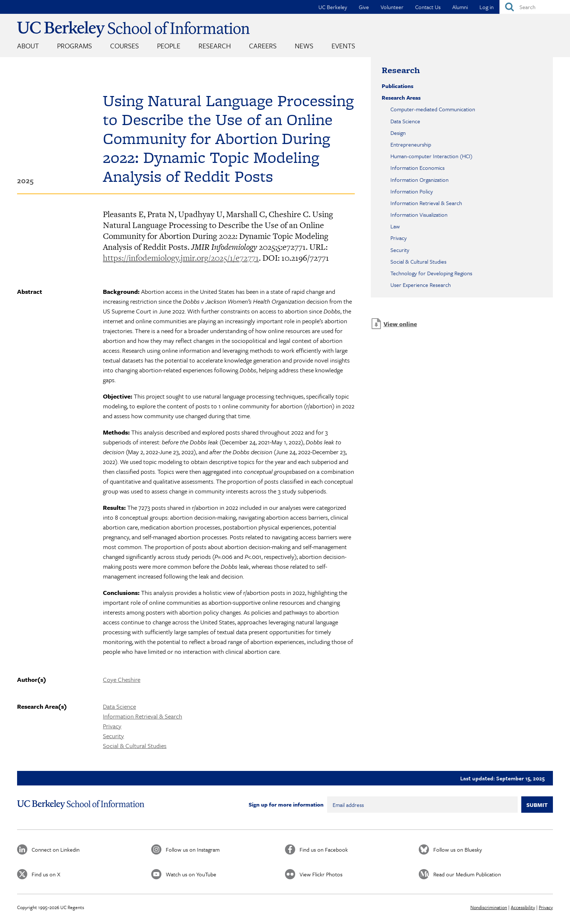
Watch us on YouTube (191, 874)
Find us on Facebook (324, 849)
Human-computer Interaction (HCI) (431, 156)
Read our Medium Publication (467, 874)
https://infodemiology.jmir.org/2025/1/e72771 (181, 258)
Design (398, 133)
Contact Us (428, 7)
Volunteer (392, 7)
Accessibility (523, 907)
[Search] (535, 7)
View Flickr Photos (321, 874)
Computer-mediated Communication (433, 109)
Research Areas (401, 97)
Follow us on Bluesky (458, 849)
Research (215, 46)
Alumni (460, 7)
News (304, 46)
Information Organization (420, 180)
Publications (398, 86)
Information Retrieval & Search (142, 716)
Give (364, 7)
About (28, 46)
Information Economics (418, 168)
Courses (125, 46)
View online (400, 324)
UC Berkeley (333, 7)
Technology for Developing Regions (431, 273)
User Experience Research (421, 285)
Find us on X (46, 874)
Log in (487, 7)
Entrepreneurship (411, 144)
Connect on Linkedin (56, 849)
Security (113, 736)
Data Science (119, 706)
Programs (75, 46)
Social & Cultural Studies (135, 746)
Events (343, 46)
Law (395, 226)
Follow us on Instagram (193, 849)
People (169, 46)
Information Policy (412, 191)
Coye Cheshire (122, 679)
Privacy (112, 726)
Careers (263, 46)
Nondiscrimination (489, 907)
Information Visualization (419, 215)
